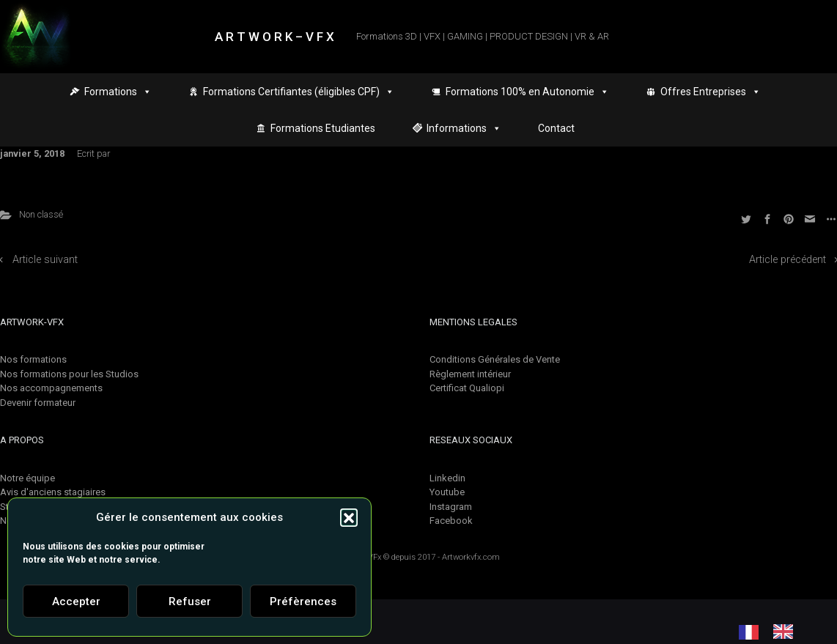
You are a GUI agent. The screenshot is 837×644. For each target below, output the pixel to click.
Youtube (447, 492)
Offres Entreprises (711, 92)
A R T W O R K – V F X (274, 37)
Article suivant (45, 260)
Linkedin (447, 478)
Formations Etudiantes (323, 128)
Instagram (451, 507)
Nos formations (33, 359)
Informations (464, 128)
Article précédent (788, 260)
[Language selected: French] (773, 632)
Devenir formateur (38, 403)
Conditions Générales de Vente (495, 359)
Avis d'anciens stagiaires (53, 492)
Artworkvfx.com (471, 557)
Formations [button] (118, 92)
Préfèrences (303, 602)
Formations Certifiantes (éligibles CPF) (299, 92)
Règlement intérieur (470, 374)
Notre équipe (27, 478)
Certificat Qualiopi (467, 388)
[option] (787, 632)
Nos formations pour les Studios (69, 374)
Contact (556, 128)
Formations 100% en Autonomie (527, 92)
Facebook (451, 521)
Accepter (76, 602)
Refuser (190, 602)
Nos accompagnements (51, 388)
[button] (349, 517)
